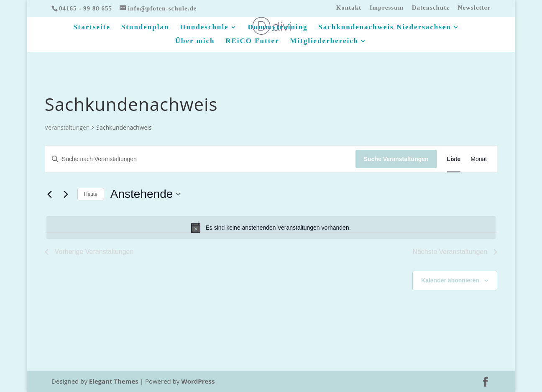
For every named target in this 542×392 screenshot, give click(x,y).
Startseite (92, 28)
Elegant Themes (114, 381)
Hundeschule (204, 28)
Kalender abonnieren (450, 280)
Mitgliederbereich (324, 41)
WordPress (198, 381)
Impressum (387, 8)
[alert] (271, 228)
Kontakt (349, 8)
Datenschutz (431, 8)
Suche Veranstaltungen (396, 159)
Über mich (195, 41)
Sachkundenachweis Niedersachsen (385, 28)
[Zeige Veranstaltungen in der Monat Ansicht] (479, 159)
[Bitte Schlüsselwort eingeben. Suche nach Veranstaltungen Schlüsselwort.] (200, 159)
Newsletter (474, 8)
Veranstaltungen (67, 127)
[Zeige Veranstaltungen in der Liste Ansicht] (454, 159)
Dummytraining (277, 28)
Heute (91, 194)
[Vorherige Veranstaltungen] (50, 194)
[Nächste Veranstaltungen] (66, 194)
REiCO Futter (252, 41)
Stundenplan (145, 28)
